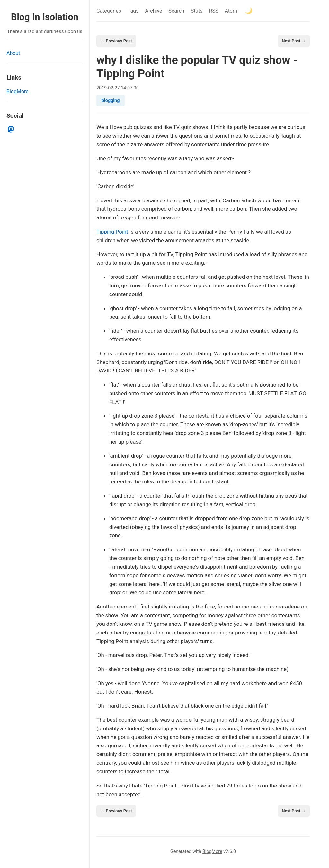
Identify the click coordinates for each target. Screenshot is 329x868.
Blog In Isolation (45, 17)
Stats (197, 11)
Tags (133, 11)
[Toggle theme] (249, 11)
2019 (102, 89)
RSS (214, 11)
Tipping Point (112, 233)
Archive (154, 11)
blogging (111, 102)
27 (117, 89)
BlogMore (18, 92)
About (13, 53)
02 (111, 89)
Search (177, 11)
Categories (109, 11)
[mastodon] (11, 130)
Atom (231, 11)
